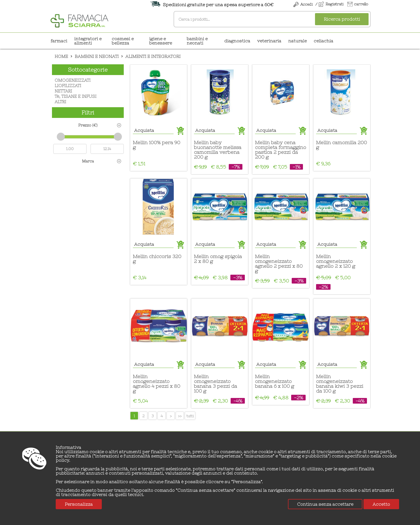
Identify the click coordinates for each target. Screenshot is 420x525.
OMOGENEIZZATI (73, 80)
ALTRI (60, 102)
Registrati (334, 4)
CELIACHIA (323, 41)
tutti (190, 416)
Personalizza (79, 504)
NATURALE (297, 41)
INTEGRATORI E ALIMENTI (88, 41)
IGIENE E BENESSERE (161, 41)
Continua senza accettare (325, 504)
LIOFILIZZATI (68, 86)
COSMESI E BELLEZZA (123, 41)
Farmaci (59, 41)
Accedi (306, 4)
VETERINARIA (269, 41)
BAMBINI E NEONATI (197, 41)
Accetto (381, 504)
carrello (361, 4)
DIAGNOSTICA (237, 41)
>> (180, 416)
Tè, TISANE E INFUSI (76, 96)
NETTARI (63, 91)
